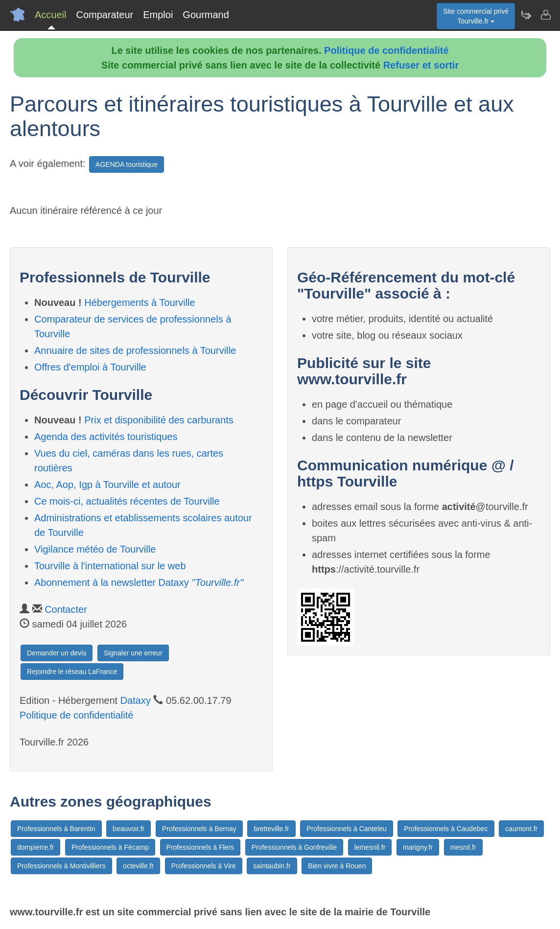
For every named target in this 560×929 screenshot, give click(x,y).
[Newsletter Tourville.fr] (526, 15)
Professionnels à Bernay (199, 829)
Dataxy (136, 700)
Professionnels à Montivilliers (61, 866)
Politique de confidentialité (386, 50)
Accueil (50, 15)
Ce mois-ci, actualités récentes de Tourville (127, 501)
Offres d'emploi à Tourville (90, 367)
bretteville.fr (271, 829)
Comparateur (105, 15)
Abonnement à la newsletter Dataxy (139, 582)
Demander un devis (57, 653)
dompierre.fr (35, 847)
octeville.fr (138, 866)
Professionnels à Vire (204, 866)
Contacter (66, 609)
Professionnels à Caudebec (446, 829)
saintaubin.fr (272, 866)
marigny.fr (418, 847)
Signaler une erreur (133, 653)
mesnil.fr (463, 847)
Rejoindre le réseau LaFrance (72, 672)
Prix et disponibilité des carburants (159, 420)
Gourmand (206, 15)
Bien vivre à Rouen (337, 866)
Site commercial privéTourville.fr (476, 16)
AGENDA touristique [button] (127, 164)
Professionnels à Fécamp (110, 847)
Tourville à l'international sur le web (110, 566)
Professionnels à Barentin (56, 829)
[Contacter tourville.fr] (545, 15)
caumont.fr (521, 829)
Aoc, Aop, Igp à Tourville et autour (107, 485)
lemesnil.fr (370, 847)
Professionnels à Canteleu (346, 829)
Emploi (158, 15)
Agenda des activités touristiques (106, 437)
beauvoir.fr (128, 829)
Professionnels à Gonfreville (294, 847)
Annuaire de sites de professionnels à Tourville (135, 350)
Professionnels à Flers (200, 847)
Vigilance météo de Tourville (95, 549)
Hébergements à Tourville (140, 302)
